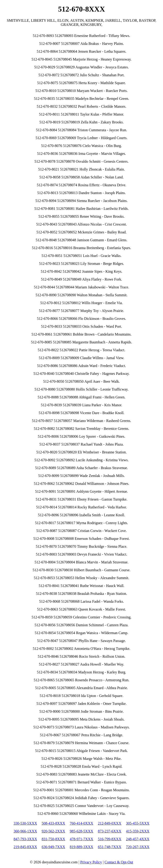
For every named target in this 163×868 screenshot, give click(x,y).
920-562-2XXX (53, 831)
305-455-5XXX (138, 823)
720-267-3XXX (138, 847)
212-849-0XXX (110, 823)
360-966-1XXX (25, 831)
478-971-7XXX (81, 839)
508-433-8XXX (53, 823)
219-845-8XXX (25, 847)
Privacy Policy (91, 862)
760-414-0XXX (81, 823)
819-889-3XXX (81, 847)
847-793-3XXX (25, 839)
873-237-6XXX (110, 831)
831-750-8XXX (53, 839)
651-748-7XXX (110, 847)
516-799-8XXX (110, 839)
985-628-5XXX (81, 831)
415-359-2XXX (138, 831)
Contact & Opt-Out (119, 862)
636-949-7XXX (53, 847)
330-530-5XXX (25, 823)
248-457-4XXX (138, 839)
